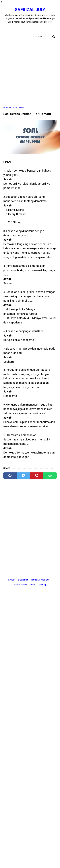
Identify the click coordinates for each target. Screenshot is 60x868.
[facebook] (19, 28)
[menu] (5, 37)
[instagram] (41, 28)
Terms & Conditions (40, 580)
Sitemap (43, 585)
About (33, 585)
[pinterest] (37, 476)
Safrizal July (30, 10)
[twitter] (26, 28)
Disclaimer (23, 580)
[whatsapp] (50, 476)
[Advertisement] (30, 73)
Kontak (12, 580)
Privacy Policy (20, 585)
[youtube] (34, 28)
